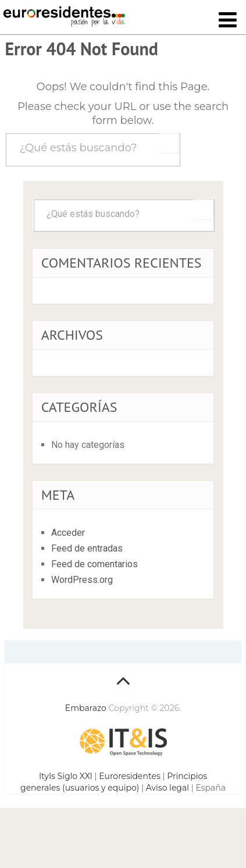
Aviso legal (167, 788)
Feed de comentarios (95, 564)
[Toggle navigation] (228, 21)
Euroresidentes (130, 776)
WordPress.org (82, 580)
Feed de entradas (87, 548)
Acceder (68, 533)
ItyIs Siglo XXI (66, 776)
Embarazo (86, 708)
